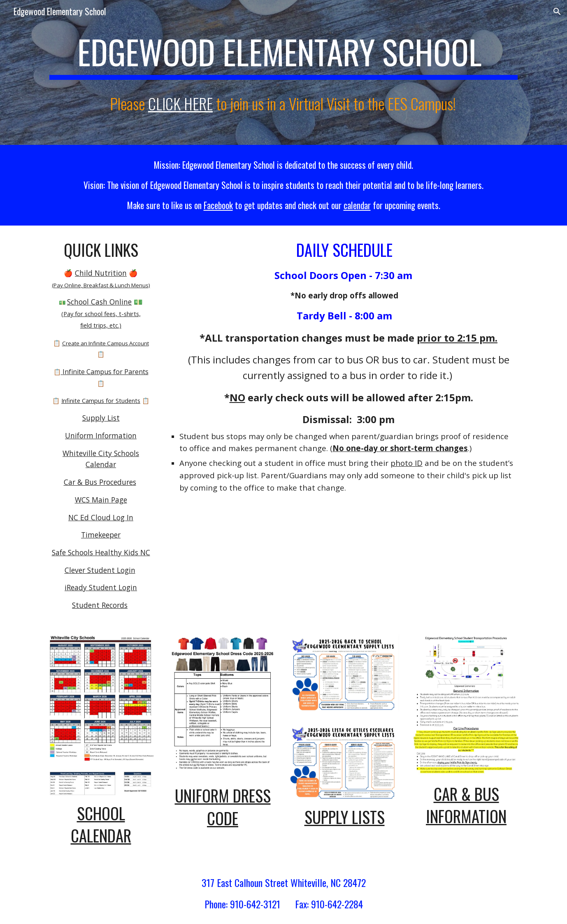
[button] (557, 12)
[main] (283, 54)
